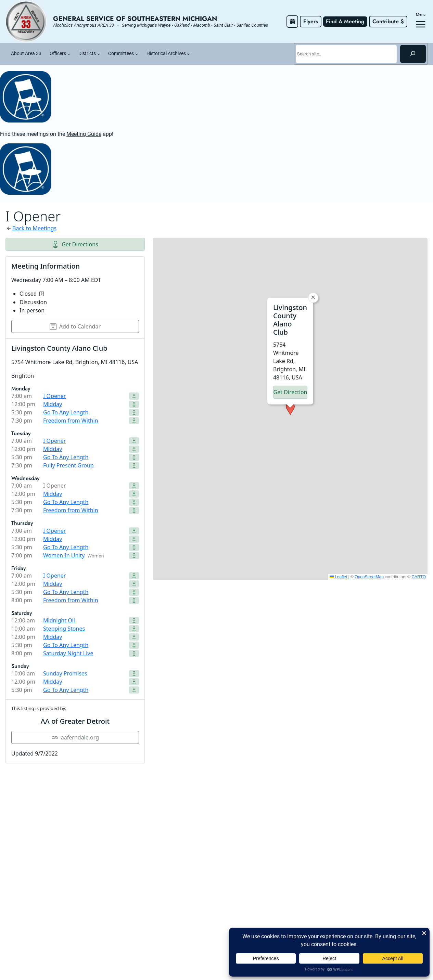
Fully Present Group (68, 465)
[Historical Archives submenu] (188, 54)
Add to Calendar (75, 326)
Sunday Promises (65, 673)
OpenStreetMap (369, 577)
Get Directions (75, 244)
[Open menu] (421, 24)
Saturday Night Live (68, 653)
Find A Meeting (345, 21)
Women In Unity (64, 555)
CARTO (419, 577)
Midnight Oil (59, 620)
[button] (290, 409)
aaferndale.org (75, 737)
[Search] (413, 54)
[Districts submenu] (99, 54)
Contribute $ (388, 21)
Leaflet (338, 577)
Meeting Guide (84, 134)
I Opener (54, 396)
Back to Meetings (34, 228)
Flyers (311, 21)
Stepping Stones (64, 629)
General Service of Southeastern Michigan (135, 18)
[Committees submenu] (137, 54)
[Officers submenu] (69, 54)
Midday (53, 404)
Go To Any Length (66, 412)
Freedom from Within (71, 421)
